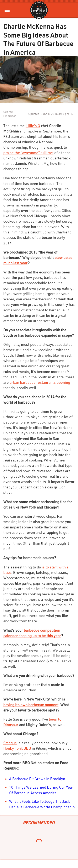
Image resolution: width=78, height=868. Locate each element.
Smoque (10, 743)
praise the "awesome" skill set (28, 153)
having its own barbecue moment (31, 705)
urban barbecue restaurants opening (40, 382)
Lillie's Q (33, 126)
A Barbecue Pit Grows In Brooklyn (37, 779)
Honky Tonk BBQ (17, 748)
